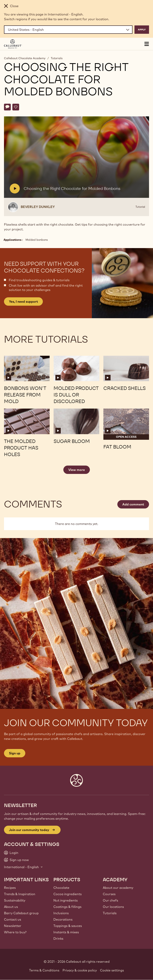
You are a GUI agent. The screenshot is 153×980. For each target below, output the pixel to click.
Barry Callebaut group (21, 913)
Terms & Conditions (44, 970)
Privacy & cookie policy (80, 970)
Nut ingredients (66, 900)
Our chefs (110, 900)
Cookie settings (112, 970)
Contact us (13, 919)
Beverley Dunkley (38, 207)
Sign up (15, 753)
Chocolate (61, 888)
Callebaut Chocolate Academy (25, 58)
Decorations (63, 919)
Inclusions (61, 913)
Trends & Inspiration (20, 894)
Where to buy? (15, 932)
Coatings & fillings (67, 907)
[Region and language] (68, 30)
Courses (109, 894)
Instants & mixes (66, 932)
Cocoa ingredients (68, 894)
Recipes (10, 888)
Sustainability (15, 900)
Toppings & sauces (68, 926)
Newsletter (13, 926)
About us (11, 907)
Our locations (113, 907)
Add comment (133, 504)
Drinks (58, 938)
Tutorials (57, 58)
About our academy (118, 888)
